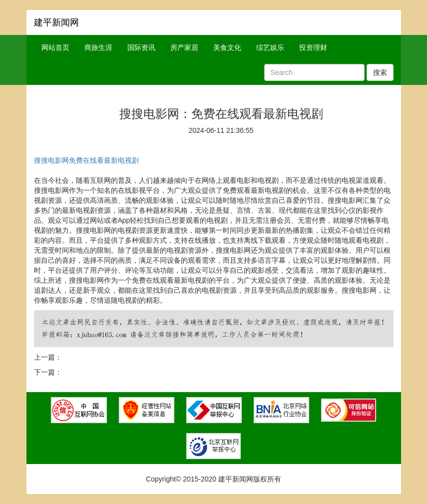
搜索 (380, 72)
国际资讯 (141, 47)
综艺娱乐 (270, 47)
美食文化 (227, 47)
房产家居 (184, 47)
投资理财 (313, 47)
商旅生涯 (98, 47)
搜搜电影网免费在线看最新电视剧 (86, 160)
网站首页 (55, 47)
